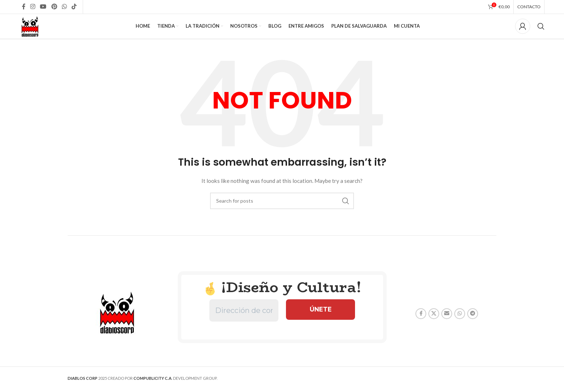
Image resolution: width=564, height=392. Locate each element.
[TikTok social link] (74, 7)
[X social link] (434, 328)
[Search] (541, 34)
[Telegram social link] (473, 328)
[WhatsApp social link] (64, 7)
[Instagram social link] (33, 7)
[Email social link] (447, 328)
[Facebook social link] (24, 7)
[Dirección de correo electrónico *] (244, 325)
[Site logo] (37, 33)
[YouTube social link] (43, 7)
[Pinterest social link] (54, 7)
